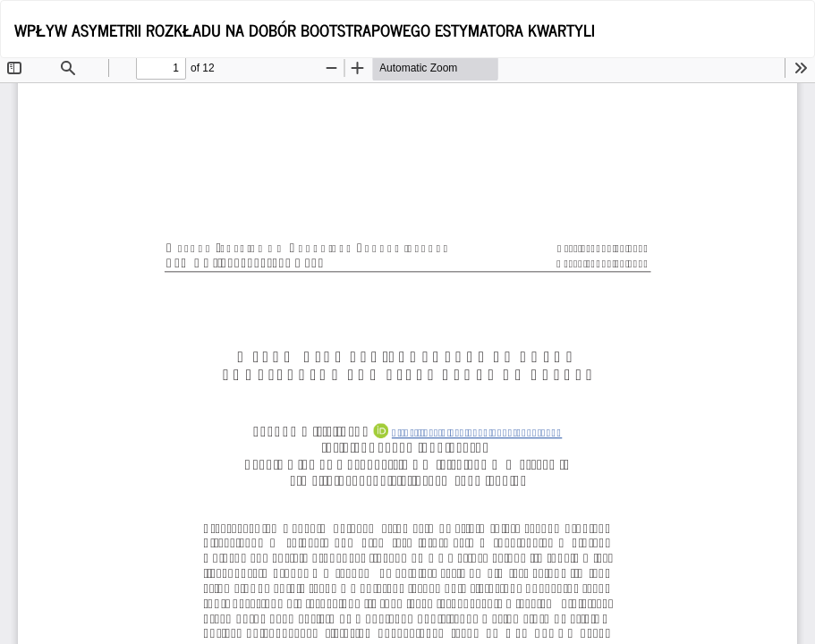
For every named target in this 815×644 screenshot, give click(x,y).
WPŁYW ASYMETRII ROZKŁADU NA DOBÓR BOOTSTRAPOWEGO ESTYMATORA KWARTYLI (305, 30)
